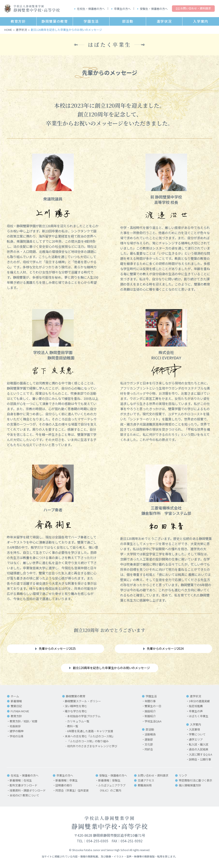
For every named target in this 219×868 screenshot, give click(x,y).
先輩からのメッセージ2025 (57, 648)
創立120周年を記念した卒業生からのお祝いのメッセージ (111, 668)
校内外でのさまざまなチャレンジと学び (92, 746)
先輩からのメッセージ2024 (165, 648)
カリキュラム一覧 (78, 721)
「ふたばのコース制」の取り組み (88, 741)
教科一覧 (73, 726)
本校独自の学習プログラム (84, 716)
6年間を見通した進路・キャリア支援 (90, 731)
